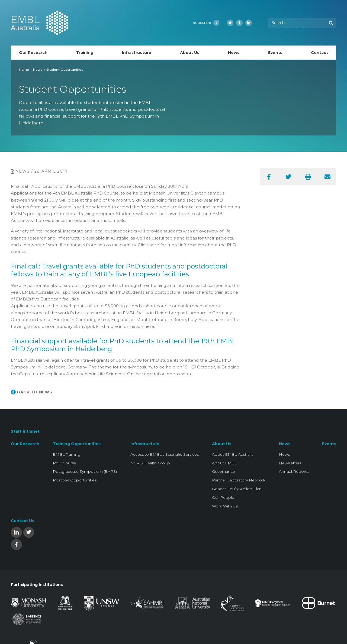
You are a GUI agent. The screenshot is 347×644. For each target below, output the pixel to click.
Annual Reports (294, 471)
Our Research (25, 444)
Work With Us (225, 506)
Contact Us (23, 521)
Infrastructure (145, 444)
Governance (224, 471)
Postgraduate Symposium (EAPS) (85, 471)
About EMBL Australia (233, 454)
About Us (222, 444)
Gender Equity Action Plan (237, 489)
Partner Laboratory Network (239, 480)
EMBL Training (67, 454)
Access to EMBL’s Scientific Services (165, 454)
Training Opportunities (77, 444)
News (38, 69)
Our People (223, 497)
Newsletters (290, 463)
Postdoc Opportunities (75, 480)
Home (24, 69)
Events (329, 444)
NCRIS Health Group (150, 463)
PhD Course (65, 463)
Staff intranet (25, 431)
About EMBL (224, 463)
